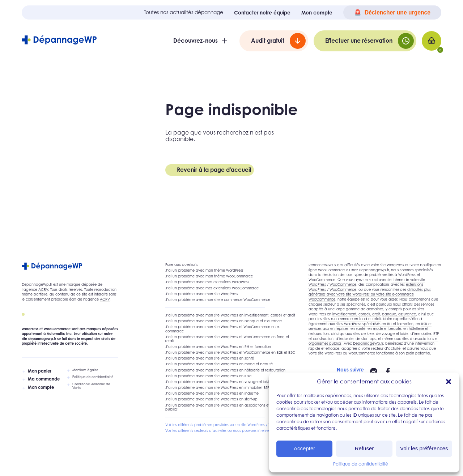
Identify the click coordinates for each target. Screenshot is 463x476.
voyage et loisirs (395, 334)
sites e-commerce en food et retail (352, 319)
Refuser (364, 448)
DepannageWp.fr (368, 343)
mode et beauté (387, 329)
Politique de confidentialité (361, 464)
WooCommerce (343, 284)
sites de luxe (363, 334)
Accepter (304, 448)
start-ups (369, 339)
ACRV (43, 290)
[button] (449, 382)
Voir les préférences (424, 448)
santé (361, 329)
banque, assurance (399, 314)
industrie (346, 339)
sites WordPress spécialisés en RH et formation (375, 324)
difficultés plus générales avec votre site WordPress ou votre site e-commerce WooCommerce (370, 294)
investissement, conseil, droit (356, 314)
